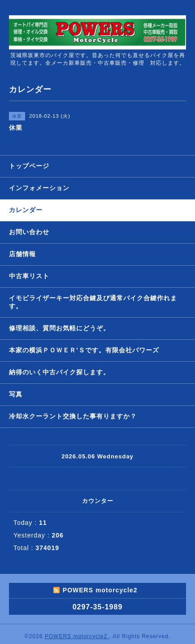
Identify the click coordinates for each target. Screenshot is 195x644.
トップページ (29, 166)
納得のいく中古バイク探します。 (59, 372)
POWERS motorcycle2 (77, 636)
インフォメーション (39, 188)
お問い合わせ (29, 232)
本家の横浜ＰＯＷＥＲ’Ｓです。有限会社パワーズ (84, 350)
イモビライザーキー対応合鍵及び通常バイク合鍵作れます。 (93, 302)
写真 (16, 394)
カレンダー (26, 210)
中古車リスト (29, 276)
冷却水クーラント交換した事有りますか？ (73, 416)
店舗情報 (22, 254)
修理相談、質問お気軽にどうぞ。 (59, 328)
